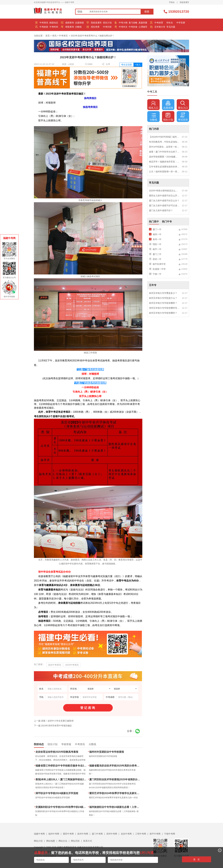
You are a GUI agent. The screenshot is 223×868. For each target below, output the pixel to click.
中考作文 (123, 27)
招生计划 (107, 23)
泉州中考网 (83, 834)
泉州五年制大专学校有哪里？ (163, 303)
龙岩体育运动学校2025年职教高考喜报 (57, 752)
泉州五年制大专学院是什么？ (163, 298)
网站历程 (75, 841)
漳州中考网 (112, 834)
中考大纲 (123, 23)
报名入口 (153, 105)
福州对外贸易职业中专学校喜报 (107, 752)
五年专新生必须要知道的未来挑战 (164, 167)
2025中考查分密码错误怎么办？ (164, 191)
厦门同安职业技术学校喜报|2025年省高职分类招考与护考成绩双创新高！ (115, 779)
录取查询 (70, 27)
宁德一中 (157, 274)
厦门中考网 (97, 834)
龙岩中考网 (126, 834)
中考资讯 (44, 23)
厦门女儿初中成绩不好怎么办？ (164, 201)
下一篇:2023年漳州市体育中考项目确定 (53, 726)
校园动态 (54, 23)
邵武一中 (157, 259)
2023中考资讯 (72, 665)
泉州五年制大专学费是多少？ (163, 293)
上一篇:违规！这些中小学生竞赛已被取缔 (54, 721)
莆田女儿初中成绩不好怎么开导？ (164, 196)
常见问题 (171, 27)
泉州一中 (157, 239)
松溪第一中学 (159, 269)
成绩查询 (70, 23)
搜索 (147, 12)
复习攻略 (133, 23)
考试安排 (183, 117)
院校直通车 (184, 2)
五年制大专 (160, 27)
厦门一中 (157, 229)
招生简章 (95, 27)
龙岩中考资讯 (55, 665)
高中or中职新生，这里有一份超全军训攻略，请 (164, 147)
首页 (48, 36)
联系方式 (88, 841)
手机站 (172, 2)
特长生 (170, 23)
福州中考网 (54, 834)
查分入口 (183, 105)
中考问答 (107, 27)
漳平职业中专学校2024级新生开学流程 (57, 793)
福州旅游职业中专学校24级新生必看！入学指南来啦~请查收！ (115, 807)
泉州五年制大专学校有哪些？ (163, 313)
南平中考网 (155, 834)
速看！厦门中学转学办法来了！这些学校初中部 (164, 152)
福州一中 (157, 234)
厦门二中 (157, 254)
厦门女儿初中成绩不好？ (161, 210)
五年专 (153, 285)
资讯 (54, 36)
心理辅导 (143, 27)
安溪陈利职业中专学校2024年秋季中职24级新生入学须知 (61, 807)
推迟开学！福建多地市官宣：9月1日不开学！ (164, 162)
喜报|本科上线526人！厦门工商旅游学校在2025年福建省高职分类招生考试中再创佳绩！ (61, 779)
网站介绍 (38, 841)
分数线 (78, 27)
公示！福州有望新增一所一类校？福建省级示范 (164, 172)
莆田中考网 (68, 834)
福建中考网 (39, 834)
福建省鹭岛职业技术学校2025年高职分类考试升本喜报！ (115, 766)
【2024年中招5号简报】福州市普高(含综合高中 (164, 137)
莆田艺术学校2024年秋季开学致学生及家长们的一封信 (115, 793)
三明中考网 (141, 834)
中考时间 (54, 27)
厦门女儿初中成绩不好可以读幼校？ (164, 205)
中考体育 (159, 23)
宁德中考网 (170, 834)
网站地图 (51, 841)
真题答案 (143, 23)
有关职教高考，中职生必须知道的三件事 (164, 142)
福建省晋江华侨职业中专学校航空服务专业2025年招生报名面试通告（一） (61, 766)
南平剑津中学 (159, 264)
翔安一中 (157, 244)
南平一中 (157, 249)
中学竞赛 (181, 23)
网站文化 (63, 841)
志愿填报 (79, 23)
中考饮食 (133, 27)
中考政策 (44, 27)
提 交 (197, 859)
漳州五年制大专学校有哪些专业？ (164, 308)
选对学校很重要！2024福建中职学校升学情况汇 (164, 157)
